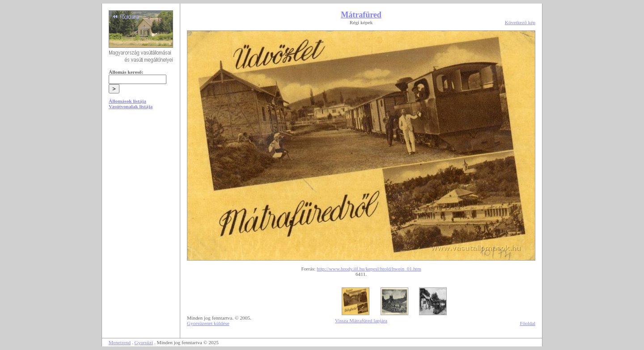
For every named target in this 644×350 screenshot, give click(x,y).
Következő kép (520, 22)
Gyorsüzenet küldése (208, 323)
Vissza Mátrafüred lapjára (361, 320)
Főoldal (527, 323)
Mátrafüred (361, 15)
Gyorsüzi (144, 342)
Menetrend (120, 342)
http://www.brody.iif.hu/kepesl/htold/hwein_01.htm (369, 269)
